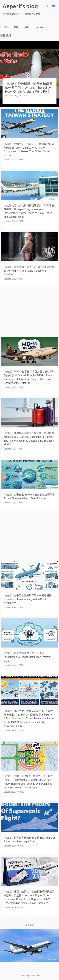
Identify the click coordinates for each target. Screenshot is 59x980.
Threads (38, 27)
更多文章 (30, 925)
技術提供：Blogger (30, 969)
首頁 (4, 27)
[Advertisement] (29, 312)
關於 (15, 27)
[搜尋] (47, 6)
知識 (26, 27)
